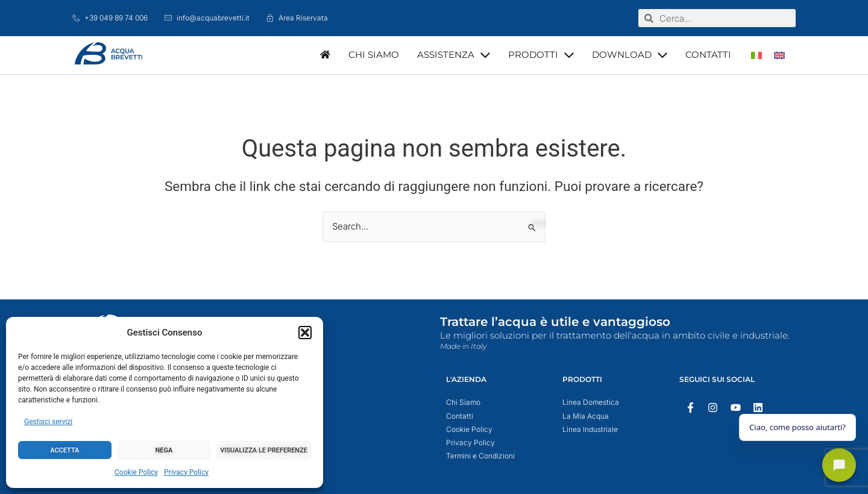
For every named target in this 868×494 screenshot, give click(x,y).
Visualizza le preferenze (264, 450)
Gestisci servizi (48, 422)
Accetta (64, 450)
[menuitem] (756, 55)
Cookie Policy (136, 472)
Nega (164, 450)
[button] (305, 333)
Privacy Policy (186, 472)
